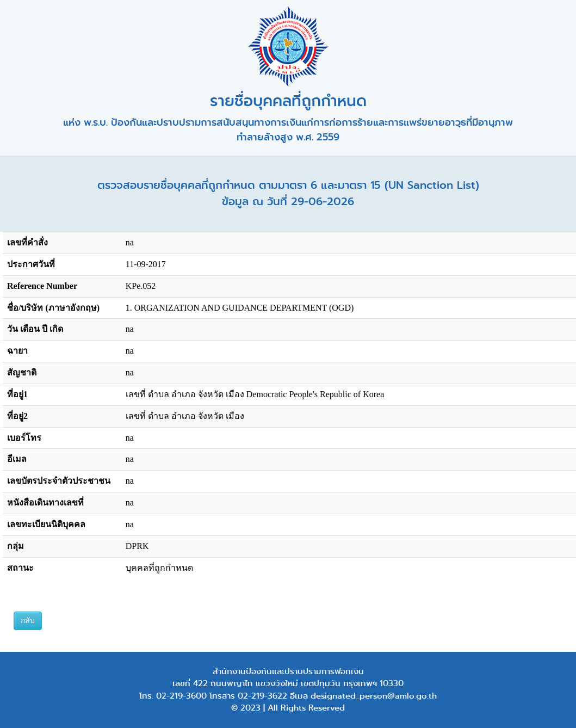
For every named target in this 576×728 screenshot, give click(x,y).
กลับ (28, 621)
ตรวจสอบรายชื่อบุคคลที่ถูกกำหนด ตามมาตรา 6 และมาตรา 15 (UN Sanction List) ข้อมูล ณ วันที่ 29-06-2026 (288, 193)
